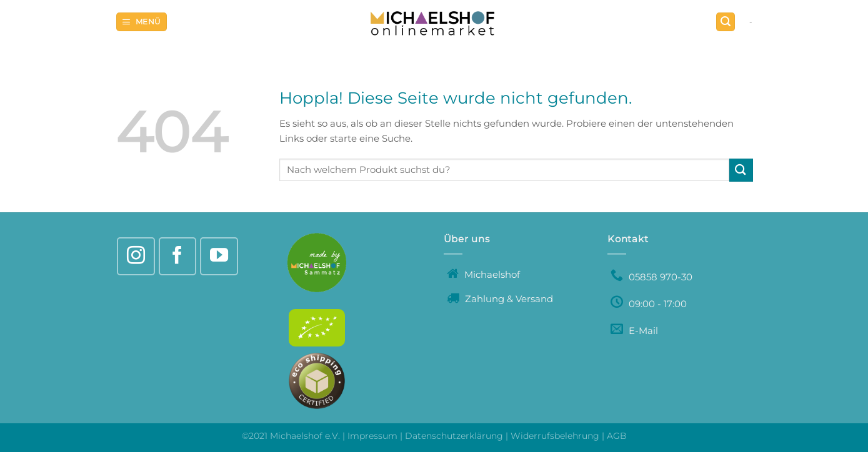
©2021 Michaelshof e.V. (292, 436)
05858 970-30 (651, 277)
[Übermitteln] (741, 170)
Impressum (372, 436)
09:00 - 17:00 (649, 304)
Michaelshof (483, 274)
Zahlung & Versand (500, 299)
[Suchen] (726, 22)
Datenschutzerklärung (454, 436)
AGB (617, 436)
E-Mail (634, 331)
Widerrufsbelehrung (555, 436)
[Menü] (142, 22)
